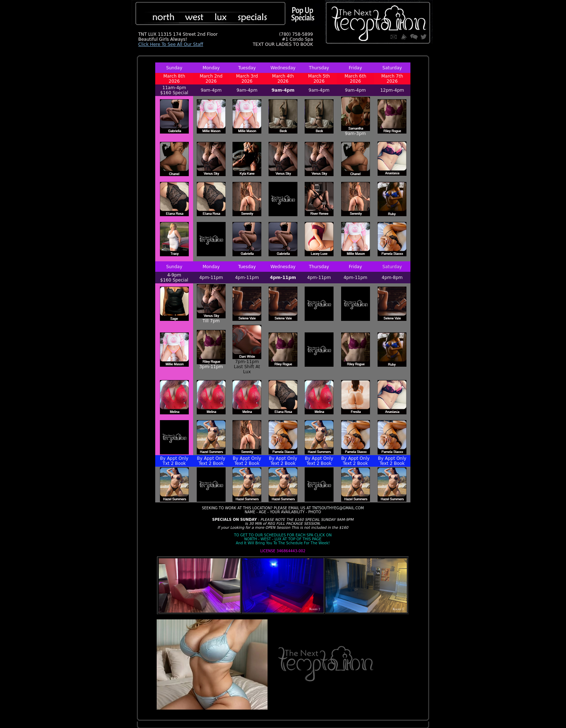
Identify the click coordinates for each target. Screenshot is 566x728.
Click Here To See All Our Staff (171, 44)
